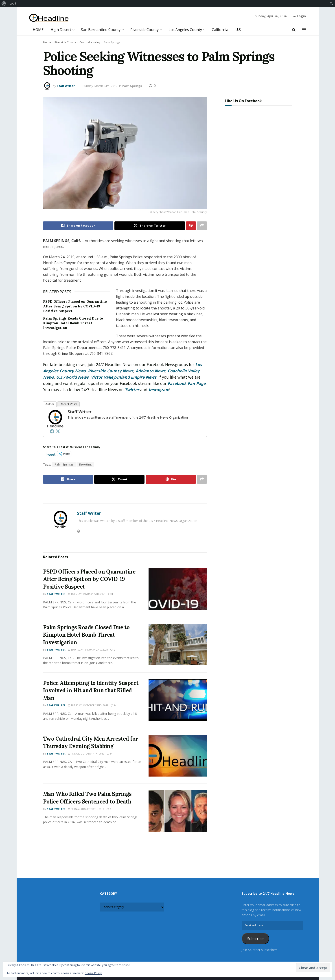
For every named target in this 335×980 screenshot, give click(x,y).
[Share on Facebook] (78, 226)
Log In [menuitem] (13, 3)
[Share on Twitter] (150, 226)
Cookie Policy (93, 973)
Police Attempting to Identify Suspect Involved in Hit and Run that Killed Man (91, 691)
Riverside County (145, 30)
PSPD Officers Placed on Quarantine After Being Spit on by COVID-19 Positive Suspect (75, 306)
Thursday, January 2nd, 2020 (88, 650)
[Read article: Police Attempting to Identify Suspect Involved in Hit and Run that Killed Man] (178, 700)
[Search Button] (294, 30)
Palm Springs (112, 42)
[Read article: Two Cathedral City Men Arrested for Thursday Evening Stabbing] (178, 756)
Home (47, 42)
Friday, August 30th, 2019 (86, 809)
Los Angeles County (185, 30)
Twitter (132, 390)
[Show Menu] (304, 30)
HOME (38, 30)
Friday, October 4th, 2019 (86, 754)
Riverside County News (111, 371)
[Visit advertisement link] (125, 494)
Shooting (85, 465)
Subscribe (255, 939)
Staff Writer (66, 86)
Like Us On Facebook (243, 101)
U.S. (238, 30)
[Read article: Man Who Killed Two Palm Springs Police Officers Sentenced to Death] (178, 811)
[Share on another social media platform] (202, 226)
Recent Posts (68, 404)
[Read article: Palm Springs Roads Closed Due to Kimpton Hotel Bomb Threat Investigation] (178, 645)
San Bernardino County (101, 30)
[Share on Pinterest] (191, 226)
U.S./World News (72, 377)
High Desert (61, 30)
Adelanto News (150, 371)
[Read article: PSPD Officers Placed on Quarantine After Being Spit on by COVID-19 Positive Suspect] (178, 589)
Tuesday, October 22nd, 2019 (88, 705)
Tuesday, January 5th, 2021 (87, 594)
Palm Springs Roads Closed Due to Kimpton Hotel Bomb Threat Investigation (73, 323)
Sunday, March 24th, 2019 (100, 86)
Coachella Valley (90, 42)
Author (50, 404)
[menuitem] (4, 4)
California (220, 30)
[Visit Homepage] (49, 18)
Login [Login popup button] (300, 16)
